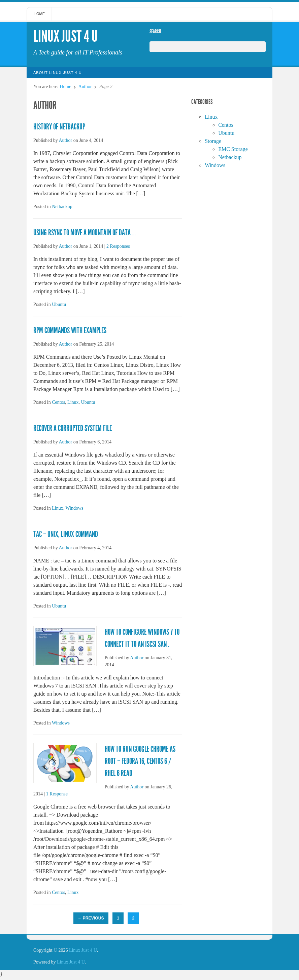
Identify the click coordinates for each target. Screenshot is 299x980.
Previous (91, 918)
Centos (58, 402)
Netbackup (62, 207)
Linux (73, 402)
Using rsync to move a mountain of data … (85, 233)
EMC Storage (233, 149)
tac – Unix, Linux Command (66, 534)
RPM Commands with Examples (70, 330)
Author (85, 87)
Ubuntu (59, 304)
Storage (213, 141)
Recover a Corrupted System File (73, 428)
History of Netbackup (59, 127)
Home (39, 14)
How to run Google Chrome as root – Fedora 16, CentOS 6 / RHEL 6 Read (140, 761)
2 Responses (118, 246)
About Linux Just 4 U (58, 73)
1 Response (57, 794)
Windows (74, 508)
